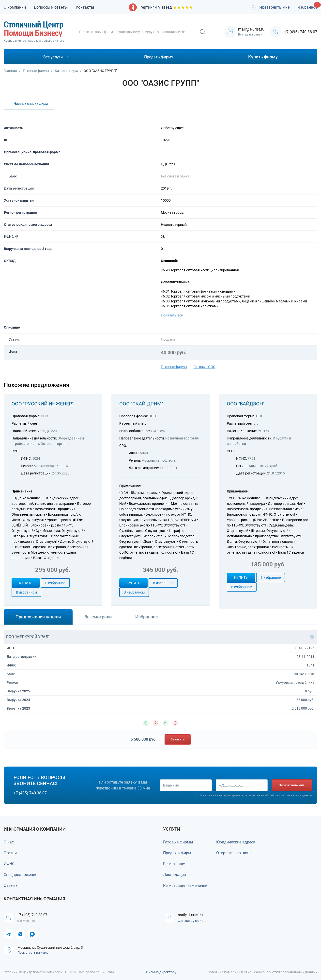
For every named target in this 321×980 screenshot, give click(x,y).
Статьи (10, 853)
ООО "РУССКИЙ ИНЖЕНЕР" (43, 404)
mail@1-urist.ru (191, 915)
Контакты (85, 7)
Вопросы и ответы (51, 7)
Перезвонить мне (270, 7)
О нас (9, 842)
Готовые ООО (205, 367)
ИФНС (9, 864)
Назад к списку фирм (31, 104)
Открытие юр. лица (234, 853)
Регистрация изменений (185, 885)
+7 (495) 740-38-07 (301, 32)
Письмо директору (161, 972)
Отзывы (11, 885)
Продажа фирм (177, 853)
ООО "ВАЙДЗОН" (246, 404)
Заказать (178, 739)
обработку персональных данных (289, 796)
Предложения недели (38, 617)
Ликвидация (175, 875)
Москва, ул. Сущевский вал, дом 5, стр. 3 (50, 948)
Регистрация (175, 864)
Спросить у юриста (193, 921)
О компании (15, 7)
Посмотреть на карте (33, 953)
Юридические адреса (236, 842)
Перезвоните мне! (292, 785)
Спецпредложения (21, 875)
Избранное (307, 7)
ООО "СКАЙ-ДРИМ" (141, 404)
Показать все (172, 315)
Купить (26, 583)
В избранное (55, 583)
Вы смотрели (98, 617)
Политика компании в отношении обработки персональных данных (262, 972)
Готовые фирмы (174, 367)
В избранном (26, 592)
